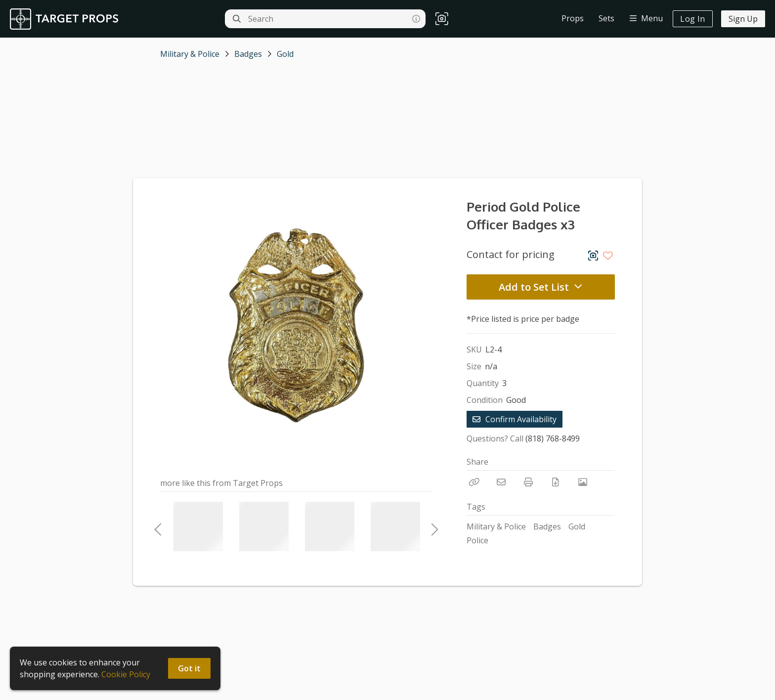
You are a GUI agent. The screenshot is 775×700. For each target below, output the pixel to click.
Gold (285, 54)
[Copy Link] (474, 482)
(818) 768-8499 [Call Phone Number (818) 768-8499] (553, 438)
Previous (158, 526)
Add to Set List (541, 287)
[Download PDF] (556, 482)
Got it (189, 668)
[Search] (237, 19)
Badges (248, 54)
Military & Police (190, 54)
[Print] (528, 482)
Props (573, 18)
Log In (693, 19)
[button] (442, 19)
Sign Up (743, 19)
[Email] (501, 482)
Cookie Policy (126, 674)
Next (432, 526)
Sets (606, 18)
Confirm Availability (515, 419)
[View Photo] (583, 482)
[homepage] (66, 19)
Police (477, 540)
